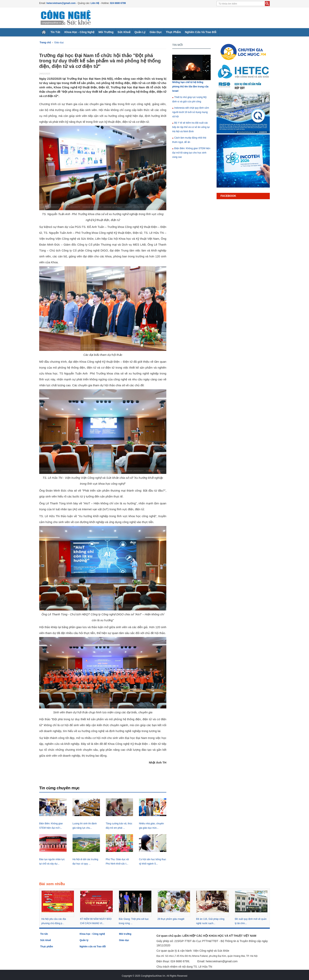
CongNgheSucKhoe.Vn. (153, 976)
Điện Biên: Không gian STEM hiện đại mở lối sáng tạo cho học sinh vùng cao (191, 153)
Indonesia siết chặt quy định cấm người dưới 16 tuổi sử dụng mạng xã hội (191, 112)
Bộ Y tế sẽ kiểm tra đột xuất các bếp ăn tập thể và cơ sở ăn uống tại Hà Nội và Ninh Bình (191, 127)
